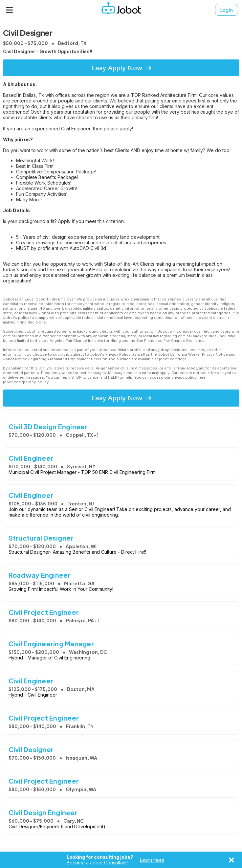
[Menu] (10, 10)
